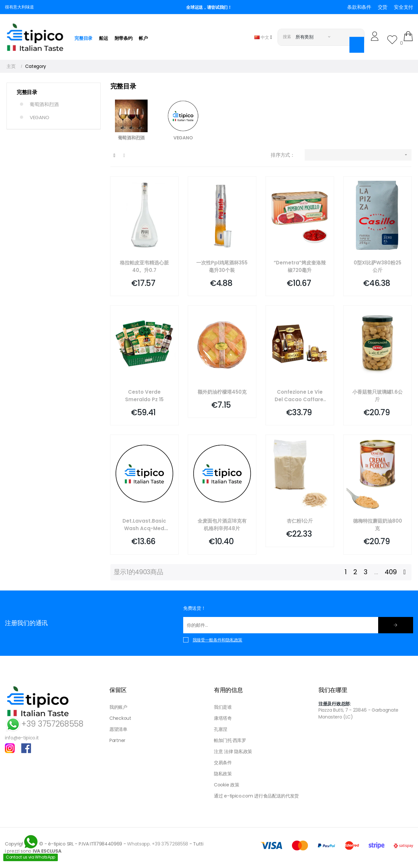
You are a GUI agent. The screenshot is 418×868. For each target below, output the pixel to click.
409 (391, 572)
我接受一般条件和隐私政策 (217, 640)
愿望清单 (118, 729)
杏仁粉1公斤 (300, 521)
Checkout (120, 718)
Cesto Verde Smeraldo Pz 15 (144, 396)
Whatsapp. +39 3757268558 (158, 844)
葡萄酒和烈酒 (44, 104)
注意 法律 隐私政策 (233, 751)
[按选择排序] (358, 155)
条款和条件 (359, 7)
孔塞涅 (221, 729)
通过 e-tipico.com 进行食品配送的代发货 (256, 796)
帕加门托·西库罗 (230, 740)
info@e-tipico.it (22, 738)
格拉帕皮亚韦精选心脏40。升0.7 (144, 266)
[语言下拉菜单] (263, 37)
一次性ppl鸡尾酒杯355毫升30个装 (222, 266)
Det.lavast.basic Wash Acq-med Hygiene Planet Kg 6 (144, 525)
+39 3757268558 (44, 724)
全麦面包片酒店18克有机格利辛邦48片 (222, 525)
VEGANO (39, 117)
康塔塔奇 (223, 718)
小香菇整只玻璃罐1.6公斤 (378, 396)
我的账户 (118, 707)
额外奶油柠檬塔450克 (222, 392)
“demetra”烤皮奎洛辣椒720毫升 (300, 266)
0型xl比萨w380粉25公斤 (378, 266)
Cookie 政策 (226, 785)
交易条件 (223, 763)
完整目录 (27, 92)
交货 (383, 7)
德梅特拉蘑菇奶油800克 (378, 525)
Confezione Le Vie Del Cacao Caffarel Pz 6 (300, 396)
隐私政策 (223, 774)
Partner (117, 740)
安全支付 (403, 7)
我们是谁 (223, 707)
